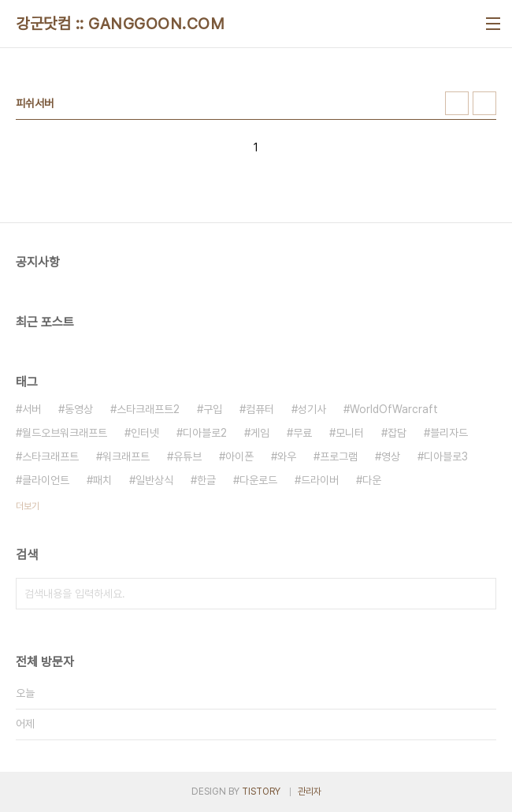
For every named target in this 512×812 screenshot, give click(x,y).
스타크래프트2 (148, 409)
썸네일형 (457, 103)
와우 (287, 456)
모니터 (350, 433)
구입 (213, 409)
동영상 (79, 409)
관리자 (310, 792)
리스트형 (484, 103)
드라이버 (320, 480)
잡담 (397, 433)
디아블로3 (446, 456)
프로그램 (339, 456)
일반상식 (154, 480)
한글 (206, 480)
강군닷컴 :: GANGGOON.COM (120, 24)
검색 (480, 594)
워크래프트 (126, 456)
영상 (391, 456)
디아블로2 (205, 433)
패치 (102, 480)
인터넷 (145, 433)
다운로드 (258, 480)
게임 (260, 433)
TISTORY (261, 792)
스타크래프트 (50, 456)
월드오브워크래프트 (65, 433)
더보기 (28, 506)
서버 (32, 409)
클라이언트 (46, 480)
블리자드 (449, 433)
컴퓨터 (260, 409)
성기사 (312, 409)
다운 (372, 480)
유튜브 (187, 456)
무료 (302, 433)
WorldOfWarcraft (394, 409)
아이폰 (239, 456)
